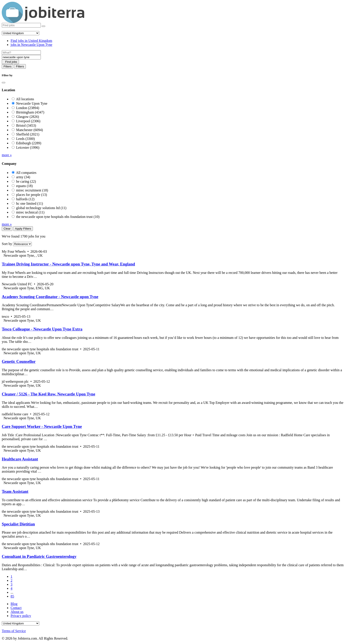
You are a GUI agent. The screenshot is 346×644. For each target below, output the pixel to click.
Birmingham (30, 112)
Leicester (28, 148)
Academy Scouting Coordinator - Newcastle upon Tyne (50, 297)
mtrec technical (30, 212)
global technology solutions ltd (41, 208)
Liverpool (28, 121)
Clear (7, 229)
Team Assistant (15, 491)
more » (7, 155)
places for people (32, 195)
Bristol (26, 125)
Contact (16, 608)
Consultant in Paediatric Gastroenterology (39, 556)
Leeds (25, 139)
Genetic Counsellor (19, 361)
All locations (25, 99)
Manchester (29, 130)
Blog (14, 604)
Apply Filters (23, 229)
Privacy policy (21, 616)
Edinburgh (29, 143)
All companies (26, 173)
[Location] (21, 57)
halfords (25, 199)
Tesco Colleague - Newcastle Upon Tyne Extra (42, 329)
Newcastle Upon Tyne (32, 103)
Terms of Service (14, 631)
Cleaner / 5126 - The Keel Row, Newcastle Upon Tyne (49, 394)
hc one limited (30, 203)
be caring (26, 181)
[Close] (4, 83)
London (28, 108)
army (23, 177)
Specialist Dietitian (18, 524)
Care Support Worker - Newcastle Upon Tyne (42, 426)
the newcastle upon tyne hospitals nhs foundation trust (58, 217)
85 (12, 596)
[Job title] (21, 53)
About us (17, 612)
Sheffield (28, 134)
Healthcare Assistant (20, 459)
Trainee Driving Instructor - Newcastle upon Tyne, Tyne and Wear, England (68, 264)
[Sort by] (22, 244)
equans (24, 186)
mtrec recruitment (32, 190)
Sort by (7, 244)
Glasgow (28, 117)
